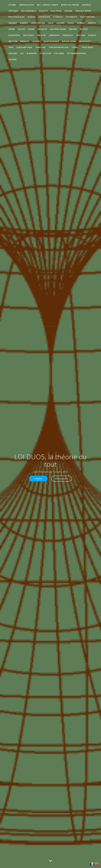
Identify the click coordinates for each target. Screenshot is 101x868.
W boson (32, 53)
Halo (51, 23)
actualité (38, 479)
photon (81, 35)
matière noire (58, 29)
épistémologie (17, 17)
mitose (84, 29)
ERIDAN (32, 17)
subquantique (24, 47)
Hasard (61, 23)
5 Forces (58, 17)
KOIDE (31, 29)
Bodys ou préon (70, 5)
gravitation (38, 23)
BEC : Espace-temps (48, 5)
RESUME (13, 59)
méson (73, 29)
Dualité (43, 11)
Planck (92, 35)
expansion (44, 17)
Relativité (85, 41)
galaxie (13, 23)
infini (12, 29)
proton (13, 41)
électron (56, 11)
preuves (25, 41)
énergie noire (83, 11)
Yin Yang (59, 53)
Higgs (71, 23)
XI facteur (45, 53)
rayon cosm (69, 41)
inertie (92, 23)
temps (75, 47)
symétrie (41, 47)
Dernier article (62, 479)
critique (13, 11)
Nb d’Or (41, 35)
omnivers (54, 35)
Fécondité (71, 17)
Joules (22, 29)
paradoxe (68, 35)
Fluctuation (88, 17)
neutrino (29, 35)
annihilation (26, 5)
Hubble (81, 23)
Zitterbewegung (76, 53)
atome (12, 5)
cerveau (87, 5)
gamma (24, 23)
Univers (13, 53)
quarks (36, 41)
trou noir (87, 47)
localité (42, 29)
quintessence (51, 41)
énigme (69, 11)
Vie (22, 53)
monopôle (14, 35)
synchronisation (59, 47)
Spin (11, 47)
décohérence (29, 11)
